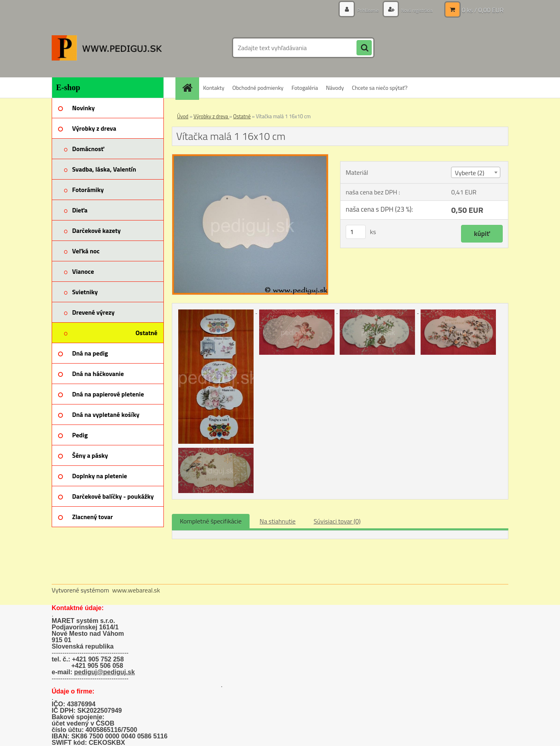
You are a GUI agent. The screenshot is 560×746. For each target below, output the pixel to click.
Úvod (183, 116)
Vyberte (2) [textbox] (469, 173)
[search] (364, 48)
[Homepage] (190, 88)
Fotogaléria (305, 88)
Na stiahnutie (278, 521)
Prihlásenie (359, 10)
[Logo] (107, 48)
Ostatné (242, 116)
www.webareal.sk (136, 590)
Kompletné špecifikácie (211, 521)
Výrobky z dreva (211, 116)
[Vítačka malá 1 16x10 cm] (250, 158)
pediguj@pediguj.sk (105, 672)
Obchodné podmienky (258, 88)
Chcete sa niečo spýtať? (380, 88)
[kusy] (356, 232)
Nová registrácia (413, 10)
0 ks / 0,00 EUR (483, 10)
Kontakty (214, 88)
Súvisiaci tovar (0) (337, 521)
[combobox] (475, 172)
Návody (335, 88)
